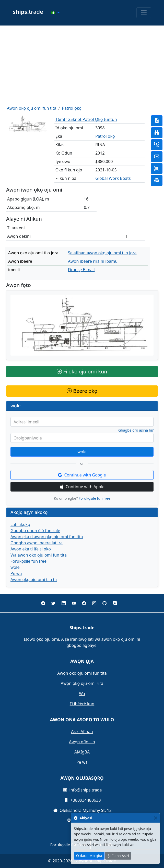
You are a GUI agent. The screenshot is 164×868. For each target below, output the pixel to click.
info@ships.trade (86, 790)
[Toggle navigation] (144, 13)
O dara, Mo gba (89, 856)
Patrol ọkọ (72, 108)
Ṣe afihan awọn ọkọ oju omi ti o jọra (102, 253)
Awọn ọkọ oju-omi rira (82, 683)
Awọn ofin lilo (82, 742)
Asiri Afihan (82, 732)
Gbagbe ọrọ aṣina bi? (136, 430)
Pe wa (16, 573)
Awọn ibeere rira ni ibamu (93, 261)
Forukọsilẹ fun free (94, 498)
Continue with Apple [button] (82, 487)
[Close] (155, 818)
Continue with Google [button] (82, 475)
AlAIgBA (82, 752)
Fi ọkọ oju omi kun (82, 372)
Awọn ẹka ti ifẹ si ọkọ (31, 549)
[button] (55, 13)
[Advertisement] (82, 65)
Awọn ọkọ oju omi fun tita (32, 108)
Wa (82, 694)
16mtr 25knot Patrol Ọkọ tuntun (86, 119)
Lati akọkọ (20, 524)
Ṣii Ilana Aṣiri (118, 856)
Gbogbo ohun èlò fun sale (35, 531)
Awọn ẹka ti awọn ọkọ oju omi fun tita (47, 537)
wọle (82, 452)
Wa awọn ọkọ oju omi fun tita (39, 555)
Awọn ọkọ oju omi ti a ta (34, 580)
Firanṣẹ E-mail (81, 270)
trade (28, 12)
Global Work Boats (113, 178)
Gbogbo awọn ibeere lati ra (37, 543)
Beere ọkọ (82, 391)
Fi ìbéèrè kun (82, 704)
